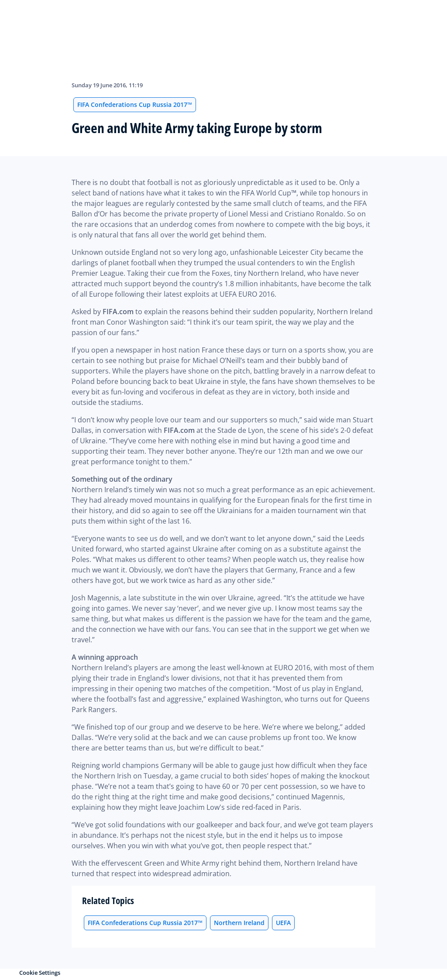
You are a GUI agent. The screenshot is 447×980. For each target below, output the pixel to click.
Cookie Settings (40, 973)
